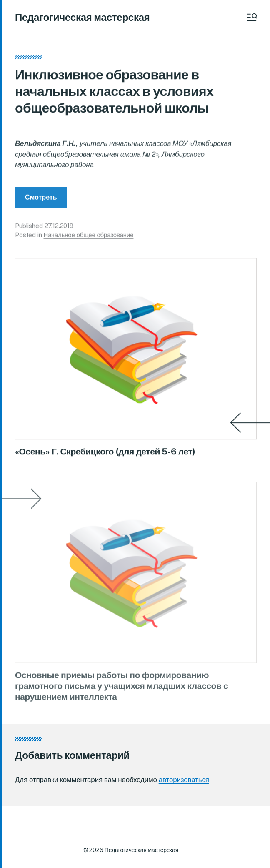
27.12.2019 (59, 228)
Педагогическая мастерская (82, 17)
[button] (251, 17)
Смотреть (41, 200)
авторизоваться (184, 780)
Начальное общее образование (89, 238)
